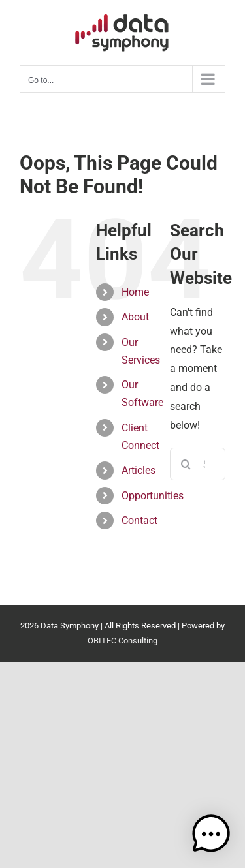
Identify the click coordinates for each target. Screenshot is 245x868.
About (135, 317)
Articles (139, 470)
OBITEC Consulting (122, 641)
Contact (139, 520)
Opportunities (153, 496)
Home (135, 292)
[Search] (186, 464)
